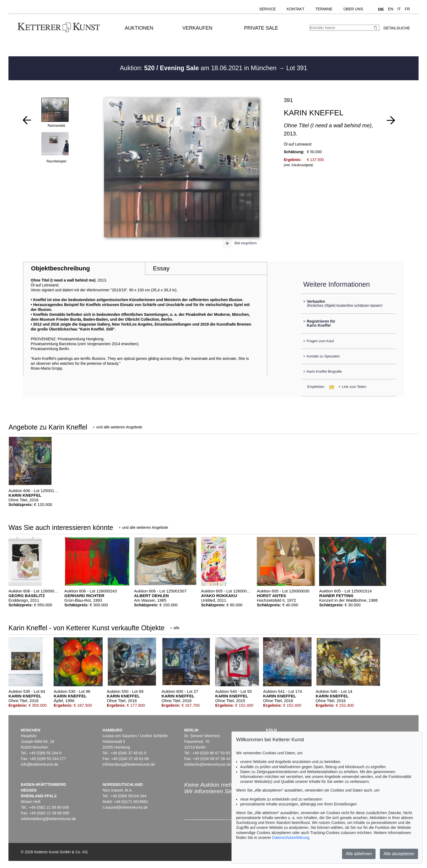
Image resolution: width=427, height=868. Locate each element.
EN (391, 9)
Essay (161, 268)
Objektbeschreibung (60, 268)
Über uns (353, 9)
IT (399, 9)
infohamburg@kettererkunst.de (129, 764)
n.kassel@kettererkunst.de (125, 807)
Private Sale (261, 28)
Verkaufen (197, 28)
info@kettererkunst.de (40, 764)
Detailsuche (397, 28)
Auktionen (139, 28)
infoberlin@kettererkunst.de (208, 764)
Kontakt (296, 9)
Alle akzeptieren (399, 854)
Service (268, 9)
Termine (324, 9)
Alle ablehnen (359, 854)
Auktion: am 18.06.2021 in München (199, 68)
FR (408, 9)
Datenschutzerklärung (291, 838)
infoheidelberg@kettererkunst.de (49, 819)
